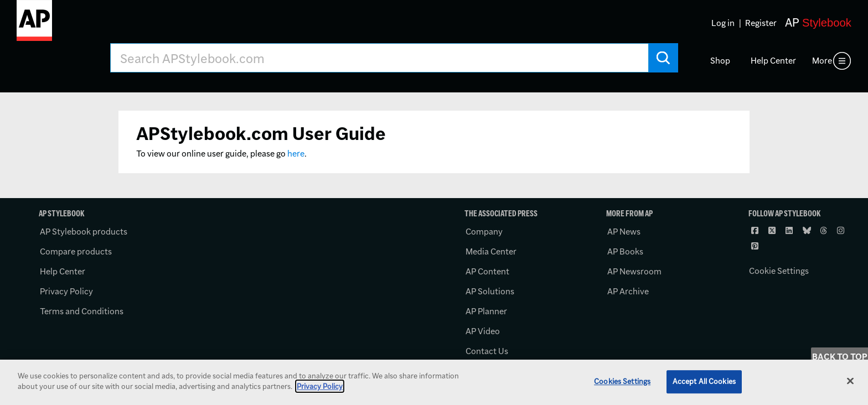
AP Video (483, 331)
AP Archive (628, 291)
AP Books (625, 251)
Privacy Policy (66, 291)
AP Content (487, 271)
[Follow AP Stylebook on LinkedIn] (790, 230)
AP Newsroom (634, 271)
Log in (723, 23)
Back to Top (840, 357)
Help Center (773, 61)
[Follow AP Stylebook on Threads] (825, 230)
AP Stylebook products (84, 232)
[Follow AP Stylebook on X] (773, 230)
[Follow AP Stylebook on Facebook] (756, 230)
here (296, 154)
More (822, 61)
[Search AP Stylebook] (379, 58)
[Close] (850, 381)
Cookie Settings (779, 271)
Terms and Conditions (82, 311)
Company (484, 232)
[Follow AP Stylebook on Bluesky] (808, 230)
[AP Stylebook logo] (34, 25)
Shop (720, 61)
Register (761, 23)
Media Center (491, 251)
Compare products (76, 251)
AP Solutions (490, 291)
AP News (624, 232)
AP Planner (486, 311)
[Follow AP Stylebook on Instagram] (842, 230)
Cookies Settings (622, 381)
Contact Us (487, 351)
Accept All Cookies (704, 381)
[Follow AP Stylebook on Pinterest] (756, 246)
